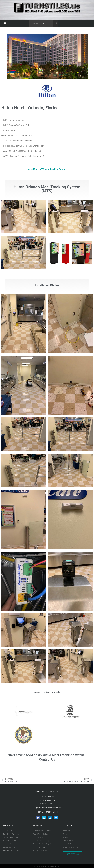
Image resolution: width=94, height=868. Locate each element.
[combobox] (41, 23)
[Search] (56, 23)
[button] (5, 23)
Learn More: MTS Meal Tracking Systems (47, 169)
